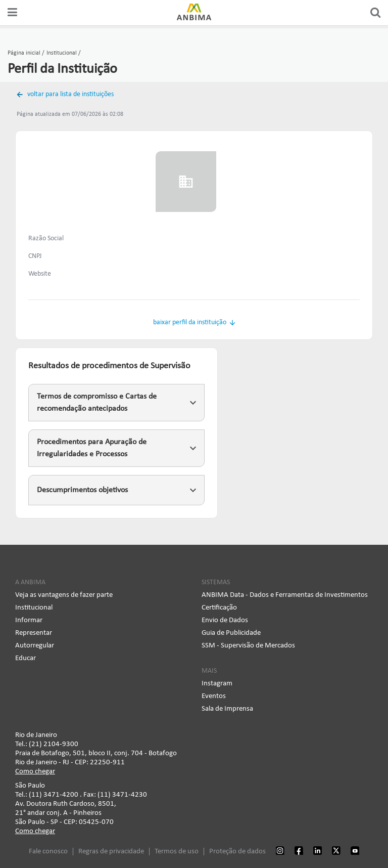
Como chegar (35, 772)
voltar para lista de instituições (70, 94)
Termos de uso (177, 852)
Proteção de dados (237, 852)
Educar (26, 658)
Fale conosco (48, 852)
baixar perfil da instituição (190, 322)
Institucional (34, 608)
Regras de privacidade (111, 852)
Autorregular (35, 646)
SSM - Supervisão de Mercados (248, 646)
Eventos (214, 696)
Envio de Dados (225, 620)
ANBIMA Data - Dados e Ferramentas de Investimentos (285, 595)
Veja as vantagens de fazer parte (64, 595)
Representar (34, 633)
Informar (29, 620)
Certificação (219, 608)
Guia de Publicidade (231, 633)
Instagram (217, 684)
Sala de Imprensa (227, 709)
